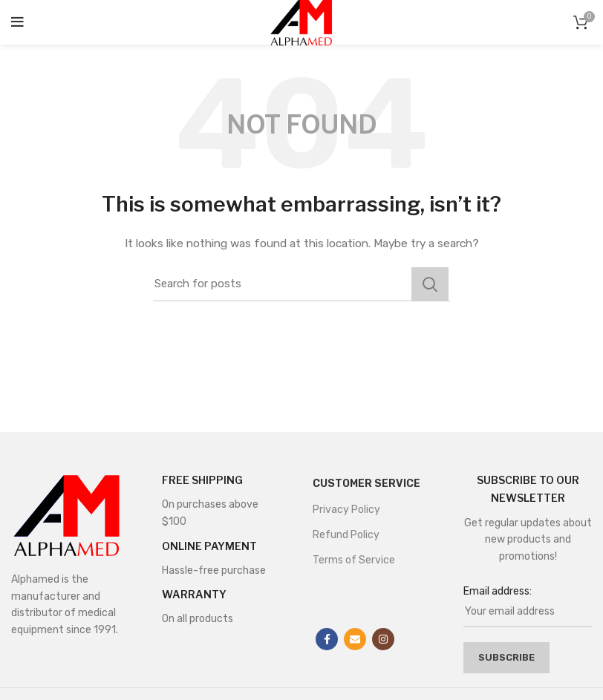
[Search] (301, 284)
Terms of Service (354, 560)
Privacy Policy (346, 510)
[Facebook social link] (327, 639)
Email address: (498, 591)
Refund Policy (346, 535)
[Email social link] (355, 639)
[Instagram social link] (383, 639)
